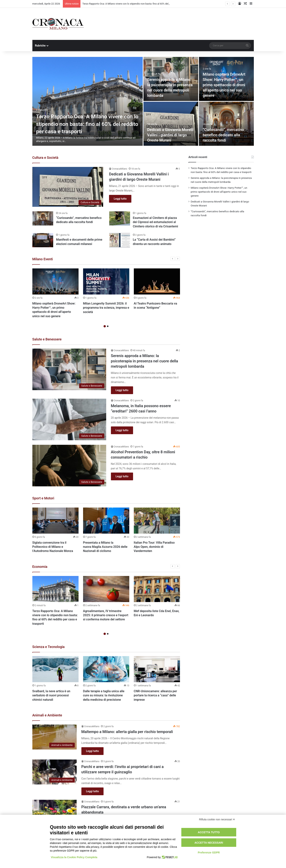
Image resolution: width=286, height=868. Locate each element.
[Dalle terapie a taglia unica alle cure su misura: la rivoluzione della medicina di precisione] (106, 669)
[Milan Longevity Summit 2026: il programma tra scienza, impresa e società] (106, 281)
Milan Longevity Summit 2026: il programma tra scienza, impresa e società (106, 308)
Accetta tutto (209, 832)
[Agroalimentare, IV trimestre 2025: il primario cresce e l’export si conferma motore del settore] (106, 589)
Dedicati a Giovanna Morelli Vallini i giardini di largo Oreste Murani (170, 135)
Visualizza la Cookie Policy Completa (74, 857)
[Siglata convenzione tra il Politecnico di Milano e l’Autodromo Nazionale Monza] (55, 521)
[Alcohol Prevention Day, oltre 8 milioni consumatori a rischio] (69, 466)
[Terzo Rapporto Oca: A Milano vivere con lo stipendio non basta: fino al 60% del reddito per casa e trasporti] (88, 101)
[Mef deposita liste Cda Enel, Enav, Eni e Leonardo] (157, 589)
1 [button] (105, 326)
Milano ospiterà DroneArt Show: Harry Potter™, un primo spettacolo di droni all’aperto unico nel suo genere (224, 85)
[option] (143, 101)
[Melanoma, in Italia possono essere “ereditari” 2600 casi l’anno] (69, 419)
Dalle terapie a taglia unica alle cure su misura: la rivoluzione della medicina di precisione (104, 695)
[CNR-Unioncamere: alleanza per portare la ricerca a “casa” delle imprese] (157, 669)
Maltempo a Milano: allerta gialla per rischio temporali (127, 732)
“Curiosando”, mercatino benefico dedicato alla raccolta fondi (223, 135)
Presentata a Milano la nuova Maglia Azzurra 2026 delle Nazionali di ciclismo (105, 547)
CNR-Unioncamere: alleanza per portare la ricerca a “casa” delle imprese (155, 695)
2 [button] (108, 326)
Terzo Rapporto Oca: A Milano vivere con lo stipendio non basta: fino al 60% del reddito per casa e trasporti (87, 124)
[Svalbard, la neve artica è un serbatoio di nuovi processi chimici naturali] (55, 669)
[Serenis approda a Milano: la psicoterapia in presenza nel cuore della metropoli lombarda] (69, 369)
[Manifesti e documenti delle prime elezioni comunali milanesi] (43, 240)
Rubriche (40, 46)
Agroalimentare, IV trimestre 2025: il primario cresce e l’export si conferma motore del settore (106, 615)
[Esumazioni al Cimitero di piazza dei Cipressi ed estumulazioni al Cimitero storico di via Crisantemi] (120, 218)
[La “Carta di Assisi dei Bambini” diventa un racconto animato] (120, 240)
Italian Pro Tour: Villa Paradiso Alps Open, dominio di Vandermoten (154, 547)
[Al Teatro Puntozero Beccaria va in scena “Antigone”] (157, 281)
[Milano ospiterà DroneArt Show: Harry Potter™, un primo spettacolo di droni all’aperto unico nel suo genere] (55, 281)
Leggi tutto (120, 199)
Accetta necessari (209, 843)
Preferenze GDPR (209, 852)
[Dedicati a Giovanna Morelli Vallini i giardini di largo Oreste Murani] (171, 124)
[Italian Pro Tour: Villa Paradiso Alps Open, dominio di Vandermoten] (157, 521)
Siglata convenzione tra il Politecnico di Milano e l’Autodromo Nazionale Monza (53, 547)
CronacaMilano (120, 169)
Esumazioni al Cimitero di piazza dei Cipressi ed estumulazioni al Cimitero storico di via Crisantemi (155, 222)
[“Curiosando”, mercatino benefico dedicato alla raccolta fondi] (226, 124)
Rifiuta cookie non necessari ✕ (217, 819)
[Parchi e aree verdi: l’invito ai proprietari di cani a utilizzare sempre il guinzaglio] (55, 772)
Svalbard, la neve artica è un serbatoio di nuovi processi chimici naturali (51, 695)
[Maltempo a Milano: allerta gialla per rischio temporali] (55, 737)
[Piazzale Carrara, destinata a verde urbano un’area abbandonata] (55, 812)
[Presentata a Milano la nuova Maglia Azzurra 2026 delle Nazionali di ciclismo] (106, 521)
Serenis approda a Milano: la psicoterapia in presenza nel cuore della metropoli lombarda (145, 361)
